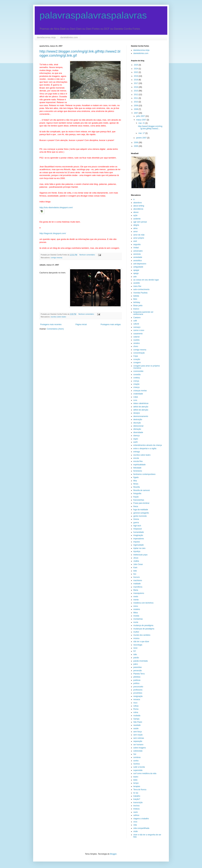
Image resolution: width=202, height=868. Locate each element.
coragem (137, 363)
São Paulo (138, 722)
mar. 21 (142, 123)
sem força (138, 732)
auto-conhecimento (141, 289)
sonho (136, 761)
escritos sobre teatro (58, 317)
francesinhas (139, 500)
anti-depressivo (140, 264)
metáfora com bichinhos (143, 603)
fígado (136, 477)
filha (135, 481)
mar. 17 (142, 133)
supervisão (138, 770)
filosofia (137, 487)
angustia (137, 244)
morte (136, 622)
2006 (136, 143)
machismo (138, 580)
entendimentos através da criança (148, 445)
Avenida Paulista (140, 293)
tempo (136, 783)
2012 (136, 95)
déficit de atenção (141, 410)
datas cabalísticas (141, 403)
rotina (136, 712)
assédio (137, 283)
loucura (136, 577)
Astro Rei (137, 286)
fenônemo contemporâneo (144, 474)
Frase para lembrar (141, 503)
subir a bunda (139, 767)
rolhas (136, 706)
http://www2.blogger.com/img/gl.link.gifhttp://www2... (150, 127)
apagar (136, 270)
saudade (137, 725)
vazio (136, 812)
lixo (135, 574)
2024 (136, 69)
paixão (136, 658)
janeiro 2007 (142, 138)
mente (136, 600)
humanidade (139, 532)
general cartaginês (141, 513)
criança (136, 387)
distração (137, 429)
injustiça (137, 551)
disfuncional (138, 426)
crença (136, 381)
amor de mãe (139, 235)
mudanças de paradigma (144, 629)
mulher (136, 632)
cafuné (136, 324)
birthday (137, 302)
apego (136, 273)
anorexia (137, 254)
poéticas (137, 680)
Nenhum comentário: (88, 255)
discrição (137, 423)
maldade (137, 584)
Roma (136, 709)
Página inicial (81, 324)
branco (136, 309)
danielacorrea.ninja (46, 37)
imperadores (139, 539)
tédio (135, 780)
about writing (139, 206)
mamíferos (138, 587)
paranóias (138, 667)
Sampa (136, 719)
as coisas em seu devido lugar (146, 280)
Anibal (136, 248)
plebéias (137, 677)
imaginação (138, 535)
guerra (136, 523)
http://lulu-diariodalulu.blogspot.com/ (56, 207)
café (135, 321)
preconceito (138, 687)
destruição (138, 419)
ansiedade (138, 257)
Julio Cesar (138, 564)
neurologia (138, 645)
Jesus (136, 558)
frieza (136, 506)
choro (136, 346)
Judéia (136, 561)
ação (135, 215)
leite (135, 571)
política (136, 683)
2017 (136, 83)
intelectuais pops (140, 555)
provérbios (138, 693)
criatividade (138, 394)
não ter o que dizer (141, 642)
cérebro (137, 343)
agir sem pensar (140, 222)
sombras (137, 757)
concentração (139, 353)
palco (136, 664)
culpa (136, 397)
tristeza (136, 809)
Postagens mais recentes (51, 324)
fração (136, 497)
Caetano (137, 318)
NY (135, 651)
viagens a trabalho (141, 819)
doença (136, 436)
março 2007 (141, 120)
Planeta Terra (139, 674)
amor (135, 232)
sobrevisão (138, 751)
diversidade (138, 432)
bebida (136, 296)
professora (138, 690)
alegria (136, 225)
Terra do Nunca (140, 790)
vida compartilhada (141, 828)
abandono (138, 203)
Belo (135, 299)
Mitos (136, 613)
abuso (136, 212)
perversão (138, 671)
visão (136, 831)
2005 (136, 146)
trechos (136, 806)
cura (135, 400)
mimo (136, 606)
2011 (136, 98)
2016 (136, 87)
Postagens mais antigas (111, 324)
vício (135, 822)
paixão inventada (141, 661)
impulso (137, 542)
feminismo (138, 471)
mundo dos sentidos (142, 635)
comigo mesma (56, 258)
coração (137, 359)
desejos (137, 413)
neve (135, 648)
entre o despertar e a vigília (145, 449)
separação (138, 741)
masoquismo (139, 593)
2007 (136, 113)
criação (136, 384)
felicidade (137, 468)
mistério (137, 609)
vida (135, 825)
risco (135, 703)
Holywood (138, 529)
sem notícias (139, 738)
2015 (136, 91)
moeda (136, 616)
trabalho (137, 796)
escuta (136, 458)
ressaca (137, 699)
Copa (136, 356)
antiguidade (138, 267)
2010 (136, 102)
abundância (138, 209)
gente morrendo (140, 516)
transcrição (138, 803)
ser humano (138, 745)
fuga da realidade (141, 510)
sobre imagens (140, 748)
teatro (136, 777)
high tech (137, 526)
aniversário (138, 251)
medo (136, 597)
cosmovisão (138, 371)
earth (135, 442)
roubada (137, 716)
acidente (137, 219)
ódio (135, 654)
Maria (136, 590)
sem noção (138, 735)
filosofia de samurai (141, 490)
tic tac (136, 793)
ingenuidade (138, 545)
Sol (135, 754)
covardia (137, 375)
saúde (136, 728)
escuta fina (138, 461)
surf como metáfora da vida (145, 773)
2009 (136, 106)
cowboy (137, 378)
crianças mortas (140, 391)
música (136, 638)
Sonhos (137, 764)
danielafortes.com (69, 37)
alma (135, 228)
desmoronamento (141, 416)
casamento (138, 334)
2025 (136, 65)
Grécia (136, 519)
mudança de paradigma (143, 625)
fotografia (137, 493)
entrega (137, 452)
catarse (136, 337)
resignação (138, 696)
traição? (137, 799)
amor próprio (139, 238)
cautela (136, 340)
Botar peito (138, 306)
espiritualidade (139, 465)
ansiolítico (138, 261)
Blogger (113, 854)
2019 (136, 76)
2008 (136, 109)
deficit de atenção (141, 407)
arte (135, 277)
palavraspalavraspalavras (93, 15)
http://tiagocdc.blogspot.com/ (53, 233)
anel (135, 241)
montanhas (138, 619)
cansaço (137, 327)
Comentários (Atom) (55, 329)
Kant (135, 568)
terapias (137, 786)
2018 (136, 80)
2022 (136, 72)
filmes (136, 484)
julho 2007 (141, 116)
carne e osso (139, 330)
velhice (136, 815)
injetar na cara (139, 548)
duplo (136, 439)
